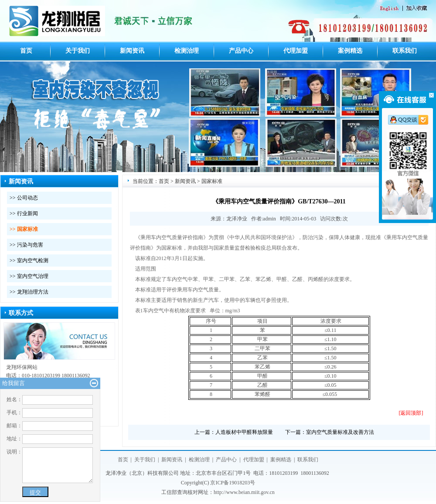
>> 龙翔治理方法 (29, 292)
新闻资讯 (132, 51)
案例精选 (350, 51)
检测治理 (187, 51)
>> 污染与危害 (26, 245)
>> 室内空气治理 (29, 276)
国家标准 (212, 181)
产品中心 (241, 51)
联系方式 (21, 313)
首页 (26, 51)
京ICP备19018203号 (233, 483)
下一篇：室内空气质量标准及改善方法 (330, 432)
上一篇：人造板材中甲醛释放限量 (234, 432)
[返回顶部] (411, 413)
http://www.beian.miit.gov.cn (244, 492)
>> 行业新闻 (24, 213)
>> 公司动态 (24, 198)
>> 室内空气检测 (29, 260)
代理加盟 (296, 51)
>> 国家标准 (24, 229)
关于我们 (78, 51)
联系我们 (405, 51)
